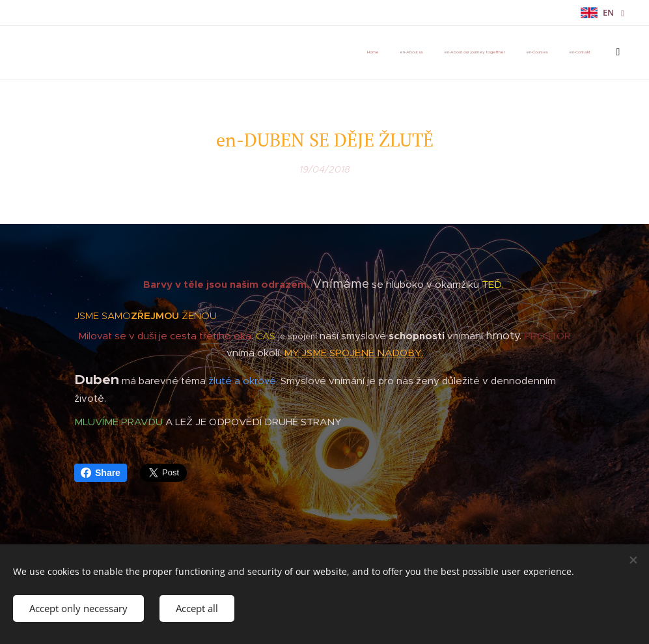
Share (101, 473)
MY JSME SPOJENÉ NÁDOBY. (353, 352)
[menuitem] (442, 53)
